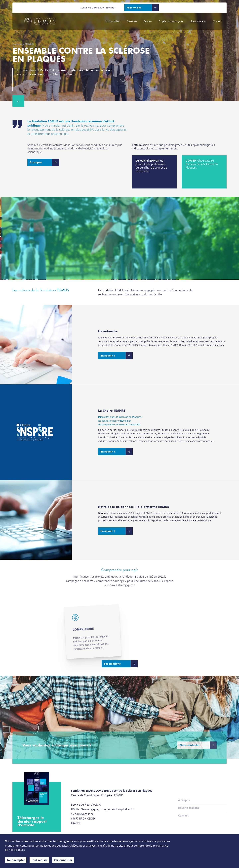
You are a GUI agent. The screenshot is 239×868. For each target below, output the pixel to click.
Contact (217, 21)
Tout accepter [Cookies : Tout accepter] (16, 860)
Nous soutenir (198, 21)
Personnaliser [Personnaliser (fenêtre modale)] (63, 860)
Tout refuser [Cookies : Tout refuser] (39, 860)
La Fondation (113, 21)
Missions (132, 21)
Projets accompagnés (171, 21)
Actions (148, 21)
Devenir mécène (189, 808)
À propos (184, 800)
